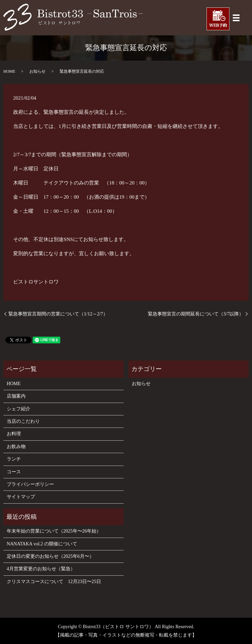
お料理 (14, 434)
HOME (9, 71)
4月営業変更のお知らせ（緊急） (41, 569)
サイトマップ (21, 497)
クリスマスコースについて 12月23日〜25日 (54, 582)
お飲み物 (16, 447)
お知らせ (37, 71)
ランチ (14, 459)
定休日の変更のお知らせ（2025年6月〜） (50, 556)
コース (14, 472)
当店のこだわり (23, 421)
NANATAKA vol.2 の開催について (42, 544)
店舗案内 (16, 396)
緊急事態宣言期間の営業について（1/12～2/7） (58, 314)
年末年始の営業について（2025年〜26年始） (54, 531)
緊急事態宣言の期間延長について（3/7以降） (196, 314)
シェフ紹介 (19, 409)
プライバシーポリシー (30, 484)
